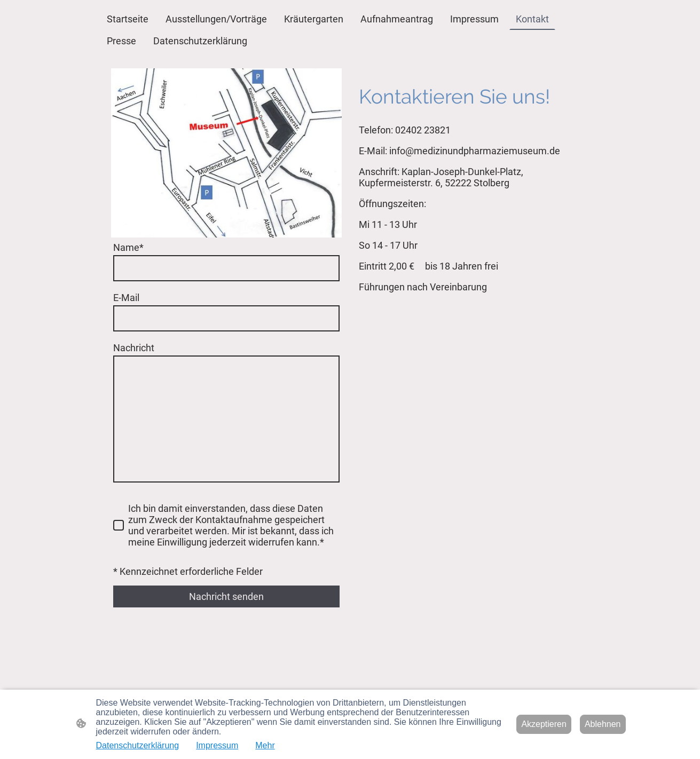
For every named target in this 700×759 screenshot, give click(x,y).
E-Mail (126, 298)
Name (128, 247)
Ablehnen (603, 724)
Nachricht (134, 348)
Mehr (265, 745)
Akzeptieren (544, 724)
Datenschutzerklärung (138, 745)
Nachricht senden (226, 596)
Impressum (217, 745)
